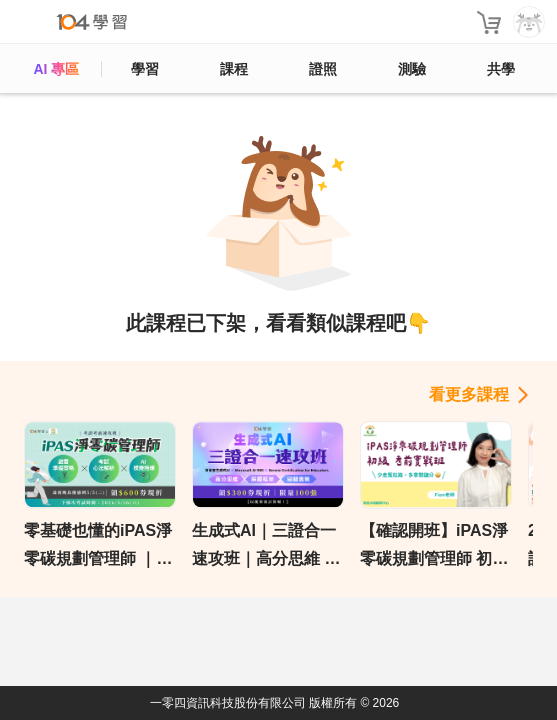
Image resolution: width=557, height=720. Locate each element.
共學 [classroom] (501, 69)
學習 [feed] (145, 69)
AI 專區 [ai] (56, 69)
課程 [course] (234, 69)
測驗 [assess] (412, 69)
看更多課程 (469, 394)
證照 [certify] (323, 69)
